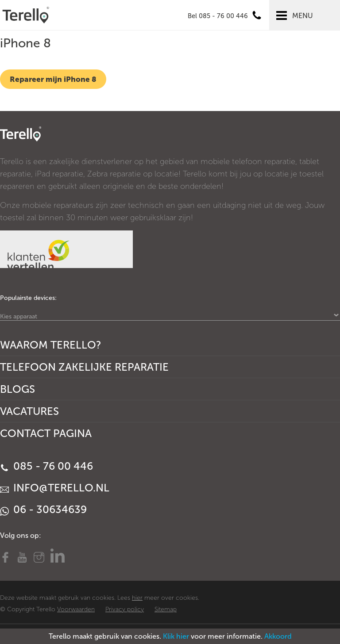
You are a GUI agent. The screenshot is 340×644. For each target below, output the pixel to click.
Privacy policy (125, 609)
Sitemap (166, 609)
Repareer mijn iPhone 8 (53, 79)
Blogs (17, 389)
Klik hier (176, 636)
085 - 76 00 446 (46, 466)
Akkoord (278, 636)
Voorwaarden (76, 609)
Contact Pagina (46, 433)
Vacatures (29, 411)
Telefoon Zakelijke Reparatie (84, 367)
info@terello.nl (55, 488)
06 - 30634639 (43, 509)
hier (137, 598)
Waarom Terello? (51, 345)
